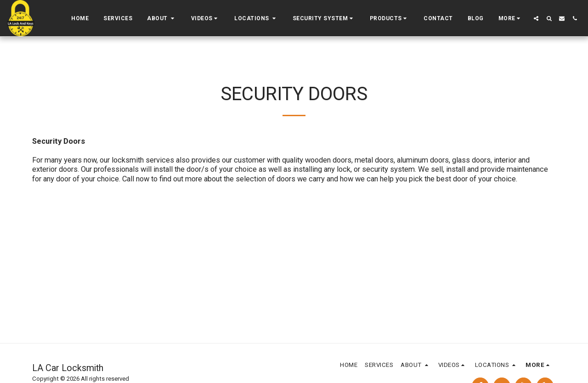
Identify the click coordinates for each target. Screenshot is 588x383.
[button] (162, 18)
